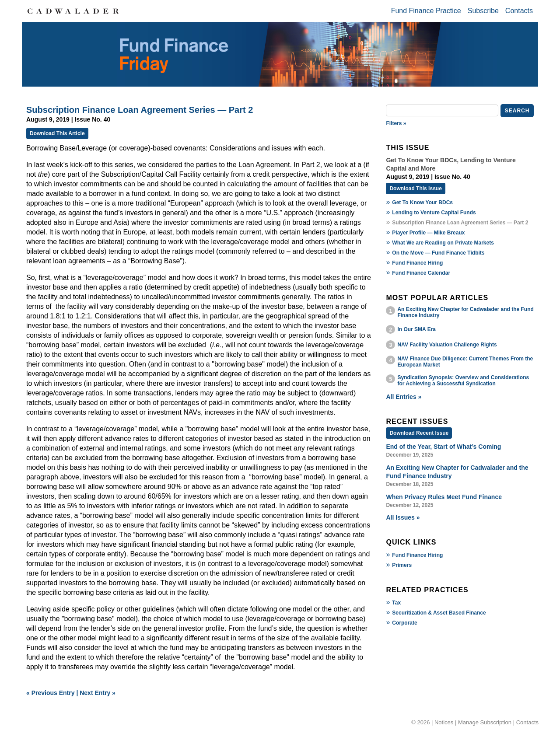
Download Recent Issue (419, 433)
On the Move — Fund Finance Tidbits (438, 253)
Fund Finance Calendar (421, 273)
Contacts (519, 11)
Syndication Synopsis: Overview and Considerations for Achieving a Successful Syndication (463, 381)
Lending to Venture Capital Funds (434, 213)
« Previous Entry (51, 693)
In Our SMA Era (416, 329)
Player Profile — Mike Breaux (428, 233)
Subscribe (483, 11)
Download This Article (57, 133)
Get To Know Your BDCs (422, 203)
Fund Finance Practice (426, 11)
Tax (396, 603)
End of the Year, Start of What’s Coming (443, 447)
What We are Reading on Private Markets (443, 243)
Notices (444, 722)
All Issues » (403, 517)
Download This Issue (415, 189)
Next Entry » (98, 693)
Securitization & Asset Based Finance (439, 613)
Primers (402, 565)
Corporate (404, 623)
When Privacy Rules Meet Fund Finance (444, 497)
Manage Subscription (485, 722)
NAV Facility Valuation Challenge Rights (447, 345)
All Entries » (404, 397)
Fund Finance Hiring (417, 263)
